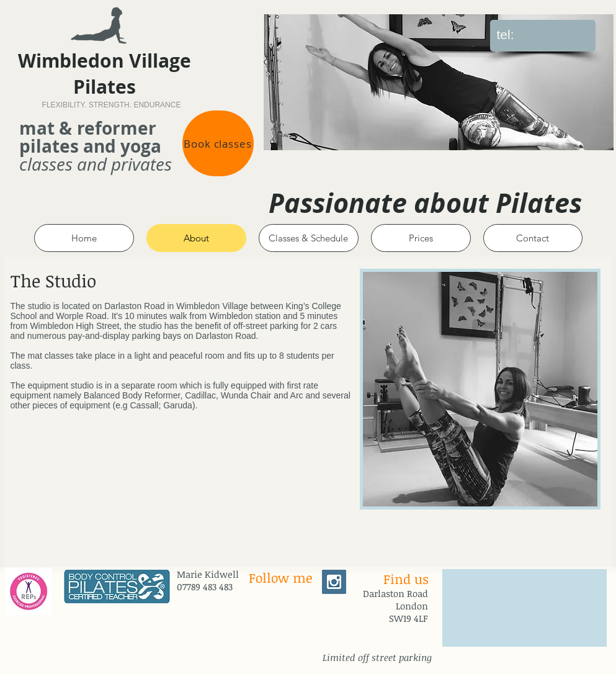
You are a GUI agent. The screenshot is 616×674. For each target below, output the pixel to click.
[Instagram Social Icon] (334, 582)
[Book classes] (218, 143)
